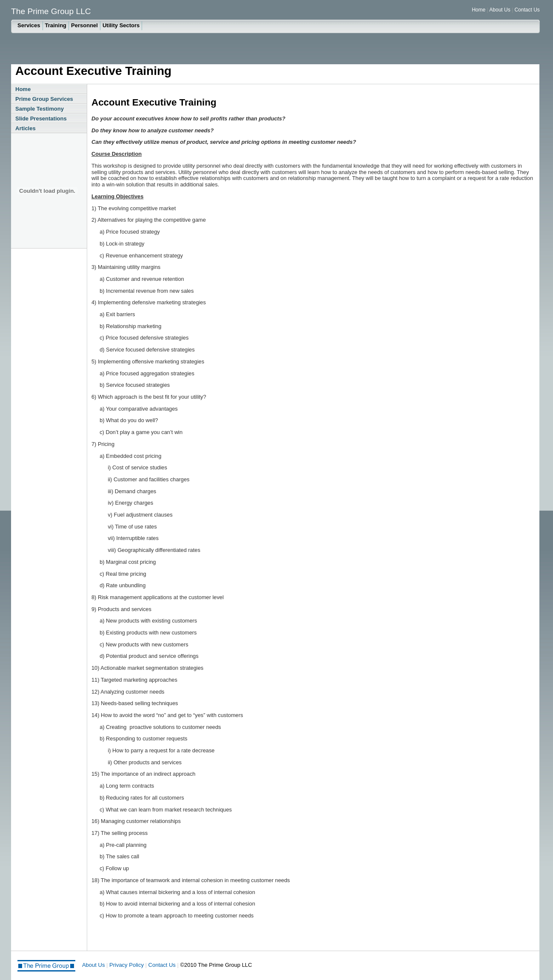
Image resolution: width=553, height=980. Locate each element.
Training (56, 25)
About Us (500, 10)
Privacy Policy (127, 965)
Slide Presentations (41, 119)
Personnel (84, 25)
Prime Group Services (44, 99)
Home (479, 10)
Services (29, 25)
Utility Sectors (121, 25)
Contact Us (527, 10)
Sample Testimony (40, 109)
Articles (26, 128)
